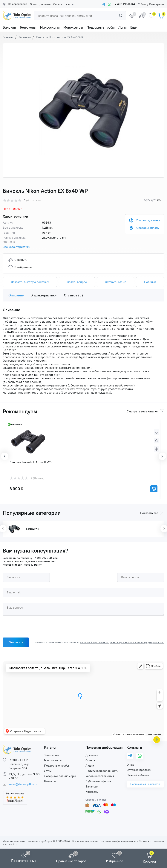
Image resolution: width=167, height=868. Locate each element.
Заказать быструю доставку (30, 282)
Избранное (115, 861)
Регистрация (157, 4)
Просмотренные (24, 861)
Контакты (92, 792)
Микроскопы (50, 27)
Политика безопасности (102, 771)
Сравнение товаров (71, 861)
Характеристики (44, 295)
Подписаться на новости (145, 784)
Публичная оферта (98, 781)
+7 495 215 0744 (43, 558)
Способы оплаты (148, 228)
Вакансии (92, 786)
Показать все (152, 513)
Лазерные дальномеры (60, 776)
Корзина (149, 861)
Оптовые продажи (139, 770)
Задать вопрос (77, 282)
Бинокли (9, 27)
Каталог (50, 747)
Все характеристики (17, 247)
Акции (90, 766)
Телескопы (28, 27)
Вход (142, 4)
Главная (8, 37)
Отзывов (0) (73, 295)
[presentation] (31, 627)
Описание (16, 295)
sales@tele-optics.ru (23, 784)
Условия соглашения (100, 776)
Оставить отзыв (115, 282)
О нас (33, 4)
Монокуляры (73, 27)
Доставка (45, 4)
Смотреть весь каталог (145, 411)
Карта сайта (10, 845)
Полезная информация (104, 747)
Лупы (122, 27)
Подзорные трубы (101, 27)
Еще (67, 4)
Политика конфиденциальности (119, 841)
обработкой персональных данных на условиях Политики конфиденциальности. (122, 642)
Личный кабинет (138, 775)
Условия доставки (148, 220)
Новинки (150, 282)
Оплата (58, 4)
